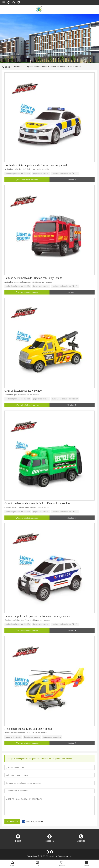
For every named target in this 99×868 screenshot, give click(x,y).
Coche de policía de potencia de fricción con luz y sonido (36, 165)
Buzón (18, 841)
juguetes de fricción (41, 173)
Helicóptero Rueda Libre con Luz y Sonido (28, 729)
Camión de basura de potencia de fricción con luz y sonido (37, 503)
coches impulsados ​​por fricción (18, 173)
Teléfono (81, 841)
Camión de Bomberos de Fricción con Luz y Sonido (33, 278)
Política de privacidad (34, 821)
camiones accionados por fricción (65, 173)
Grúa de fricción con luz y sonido (23, 391)
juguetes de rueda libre (52, 737)
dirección (49, 841)
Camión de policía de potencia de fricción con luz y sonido (37, 616)
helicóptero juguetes (32, 737)
